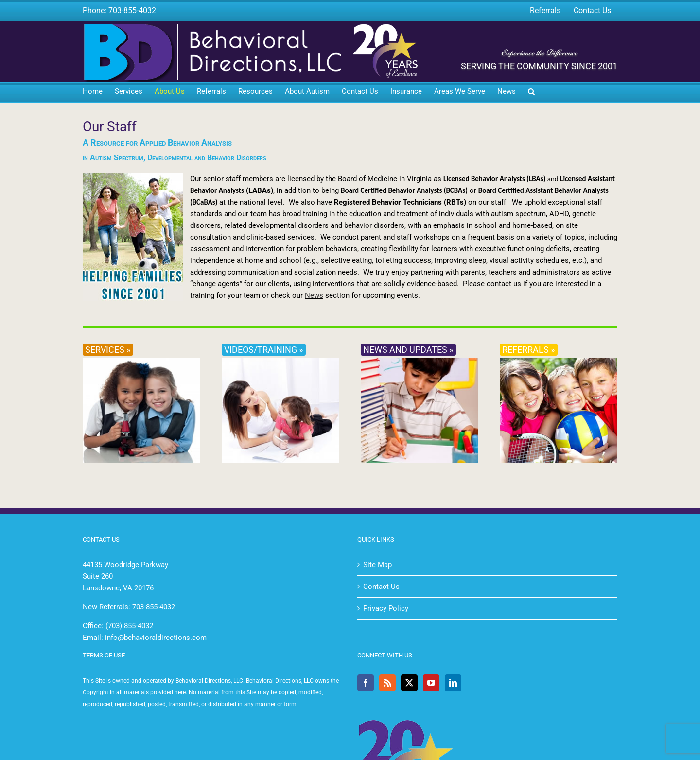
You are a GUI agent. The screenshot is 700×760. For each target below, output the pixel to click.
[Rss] (387, 683)
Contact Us (381, 587)
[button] (531, 92)
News (314, 295)
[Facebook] (366, 683)
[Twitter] (409, 683)
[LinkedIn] (453, 683)
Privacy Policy (386, 608)
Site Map (377, 565)
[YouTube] (431, 683)
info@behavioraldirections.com (156, 638)
